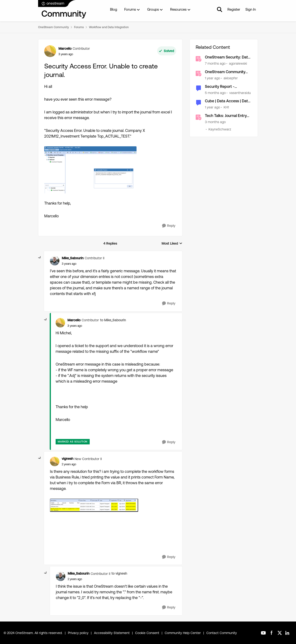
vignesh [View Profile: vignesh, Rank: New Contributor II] (68, 459)
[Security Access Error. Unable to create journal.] (69, 264)
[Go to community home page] (62, 9)
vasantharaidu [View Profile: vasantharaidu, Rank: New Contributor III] (240, 93)
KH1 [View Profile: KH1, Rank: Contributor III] (226, 107)
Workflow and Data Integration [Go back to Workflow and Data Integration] (109, 27)
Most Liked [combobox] (172, 244)
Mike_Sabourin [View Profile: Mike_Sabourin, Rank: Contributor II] (73, 258)
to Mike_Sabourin (113, 320)
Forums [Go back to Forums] (79, 27)
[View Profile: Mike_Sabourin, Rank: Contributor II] (55, 261)
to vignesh (119, 573)
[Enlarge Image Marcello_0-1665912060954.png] (91, 170)
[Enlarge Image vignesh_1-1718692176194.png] (94, 505)
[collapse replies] (40, 258)
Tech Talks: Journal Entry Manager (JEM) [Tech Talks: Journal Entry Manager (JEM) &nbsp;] (226, 116)
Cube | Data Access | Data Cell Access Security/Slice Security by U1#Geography (228, 101)
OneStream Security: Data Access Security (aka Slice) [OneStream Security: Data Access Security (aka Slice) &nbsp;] (228, 57)
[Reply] (169, 226)
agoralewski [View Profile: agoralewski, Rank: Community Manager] (238, 63)
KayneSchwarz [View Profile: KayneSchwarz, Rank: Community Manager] (220, 129)
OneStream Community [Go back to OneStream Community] (53, 27)
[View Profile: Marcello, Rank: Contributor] (50, 51)
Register (234, 9)
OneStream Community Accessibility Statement (225, 72)
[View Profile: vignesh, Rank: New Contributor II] (55, 461)
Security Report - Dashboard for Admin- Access (224, 87)
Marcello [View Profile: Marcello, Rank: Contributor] (65, 49)
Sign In (251, 9)
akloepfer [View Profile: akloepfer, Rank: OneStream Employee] (231, 78)
